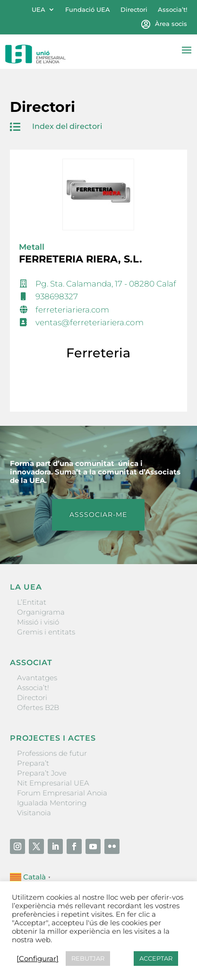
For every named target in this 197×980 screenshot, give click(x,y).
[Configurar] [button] (38, 959)
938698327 (57, 296)
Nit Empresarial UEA (53, 783)
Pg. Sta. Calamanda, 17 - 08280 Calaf (106, 284)
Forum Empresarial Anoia (62, 793)
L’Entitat (32, 602)
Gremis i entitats (46, 632)
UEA (39, 10)
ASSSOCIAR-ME (98, 515)
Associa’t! (172, 10)
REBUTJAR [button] (88, 958)
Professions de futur (52, 753)
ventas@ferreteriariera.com (90, 322)
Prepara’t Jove (42, 773)
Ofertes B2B (38, 707)
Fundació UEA (88, 10)
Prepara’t (33, 763)
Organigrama (41, 612)
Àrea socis (171, 24)
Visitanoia (34, 813)
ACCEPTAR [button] (156, 958)
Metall (32, 247)
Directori (134, 10)
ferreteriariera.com (72, 310)
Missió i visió (38, 622)
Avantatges (37, 678)
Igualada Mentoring (52, 803)
